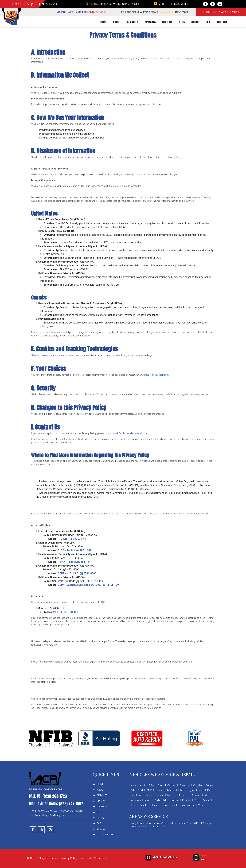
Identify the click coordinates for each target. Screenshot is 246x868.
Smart (143, 805)
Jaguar (191, 790)
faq (208, 22)
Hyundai (170, 790)
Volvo (201, 805)
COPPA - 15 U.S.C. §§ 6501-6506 (77, 573)
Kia (209, 790)
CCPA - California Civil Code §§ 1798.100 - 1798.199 (88, 585)
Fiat (132, 790)
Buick (161, 785)
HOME (103, 22)
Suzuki (164, 805)
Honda (159, 790)
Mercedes (183, 795)
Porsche (186, 800)
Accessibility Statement (93, 858)
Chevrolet (185, 785)
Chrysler (198, 785)
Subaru (153, 805)
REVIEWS (167, 22)
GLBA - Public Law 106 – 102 (74, 550)
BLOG (182, 22)
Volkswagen (188, 805)
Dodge (209, 785)
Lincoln (160, 795)
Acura (133, 785)
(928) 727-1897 (97, 12)
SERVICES (133, 22)
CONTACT (222, 22)
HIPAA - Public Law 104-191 (74, 562)
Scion (133, 805)
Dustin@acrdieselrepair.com (154, 375)
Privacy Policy (69, 858)
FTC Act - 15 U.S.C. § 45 (72, 539)
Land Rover (136, 795)
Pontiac (175, 800)
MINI (207, 795)
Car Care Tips (105, 835)
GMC (149, 790)
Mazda (171, 795)
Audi (143, 785)
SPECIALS (150, 22)
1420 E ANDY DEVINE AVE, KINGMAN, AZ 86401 (115, 4)
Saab (197, 800)
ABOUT (117, 22)
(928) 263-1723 (44, 4)
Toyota (175, 805)
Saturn (206, 800)
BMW (151, 785)
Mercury (196, 795)
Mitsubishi (136, 800)
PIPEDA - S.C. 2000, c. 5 (67, 612)
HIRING (195, 22)
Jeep (201, 790)
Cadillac (172, 785)
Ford (140, 790)
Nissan (148, 800)
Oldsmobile (161, 800)
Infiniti (181, 790)
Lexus (149, 795)
